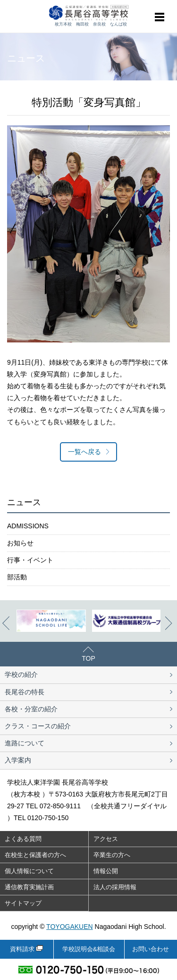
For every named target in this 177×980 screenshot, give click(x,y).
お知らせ (20, 543)
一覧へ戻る (84, 452)
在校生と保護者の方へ (35, 855)
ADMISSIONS (28, 526)
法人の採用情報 (115, 887)
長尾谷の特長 (25, 692)
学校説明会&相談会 (89, 949)
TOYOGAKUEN (70, 927)
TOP (88, 658)
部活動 (17, 577)
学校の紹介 (21, 674)
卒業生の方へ (112, 855)
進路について (25, 743)
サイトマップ (23, 903)
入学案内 (18, 760)
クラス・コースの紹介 (38, 726)
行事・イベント (30, 560)
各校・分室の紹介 (31, 709)
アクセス (106, 839)
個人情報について (29, 871)
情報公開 (106, 871)
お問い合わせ (151, 949)
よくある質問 (23, 839)
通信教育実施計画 (29, 887)
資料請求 (22, 949)
